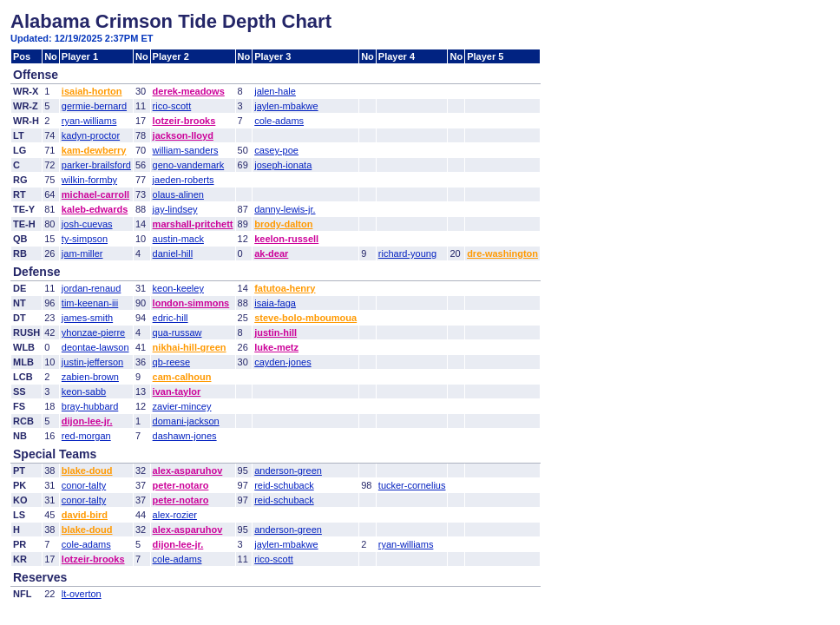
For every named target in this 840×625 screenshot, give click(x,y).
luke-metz (276, 347)
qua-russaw (177, 332)
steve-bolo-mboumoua (305, 318)
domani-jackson (186, 421)
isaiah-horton (92, 91)
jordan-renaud (92, 288)
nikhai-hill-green (190, 347)
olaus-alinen (178, 194)
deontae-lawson (95, 347)
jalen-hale (275, 91)
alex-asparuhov (188, 470)
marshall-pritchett (193, 224)
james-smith (87, 318)
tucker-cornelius (412, 485)
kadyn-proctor (91, 135)
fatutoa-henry (285, 288)
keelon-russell (286, 239)
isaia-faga (275, 303)
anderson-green (288, 470)
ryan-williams (89, 121)
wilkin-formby (89, 180)
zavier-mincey (182, 406)
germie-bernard (94, 106)
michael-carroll (95, 194)
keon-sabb (84, 391)
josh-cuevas (87, 224)
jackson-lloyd (183, 135)
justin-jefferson (92, 362)
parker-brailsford (96, 165)
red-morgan (86, 436)
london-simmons (191, 303)
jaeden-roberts (184, 180)
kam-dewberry (94, 150)
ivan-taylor (177, 391)
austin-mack (178, 239)
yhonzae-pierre (93, 332)
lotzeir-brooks (184, 121)
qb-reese (171, 362)
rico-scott (172, 106)
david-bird (85, 515)
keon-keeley (178, 288)
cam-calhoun (182, 377)
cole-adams (279, 121)
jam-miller (82, 253)
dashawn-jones (185, 436)
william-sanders (186, 150)
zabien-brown (90, 377)
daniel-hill (173, 253)
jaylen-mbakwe (286, 106)
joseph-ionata (283, 165)
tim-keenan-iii (90, 303)
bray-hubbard (90, 406)
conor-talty (84, 485)
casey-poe (276, 150)
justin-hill (276, 332)
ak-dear (271, 253)
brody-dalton (283, 224)
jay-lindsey (175, 209)
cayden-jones (282, 362)
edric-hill (171, 318)
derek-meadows (189, 91)
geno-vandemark (189, 165)
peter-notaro (181, 485)
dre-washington (502, 253)
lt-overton (82, 594)
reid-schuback (284, 485)
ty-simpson (85, 239)
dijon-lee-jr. (87, 421)
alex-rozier (175, 515)
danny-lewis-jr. (285, 209)
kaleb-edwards (95, 209)
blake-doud (87, 470)
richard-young (407, 253)
